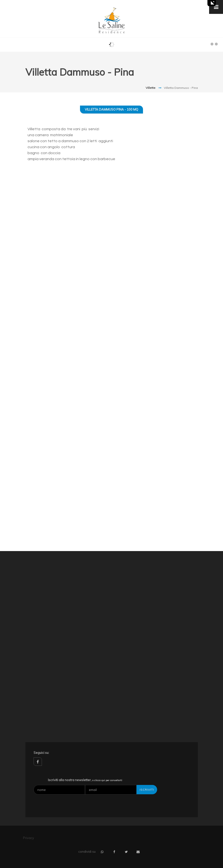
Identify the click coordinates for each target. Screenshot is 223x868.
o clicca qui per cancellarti (107, 780)
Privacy (29, 838)
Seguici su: (41, 753)
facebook (38, 762)
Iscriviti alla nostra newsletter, (85, 780)
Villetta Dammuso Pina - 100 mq (111, 109)
